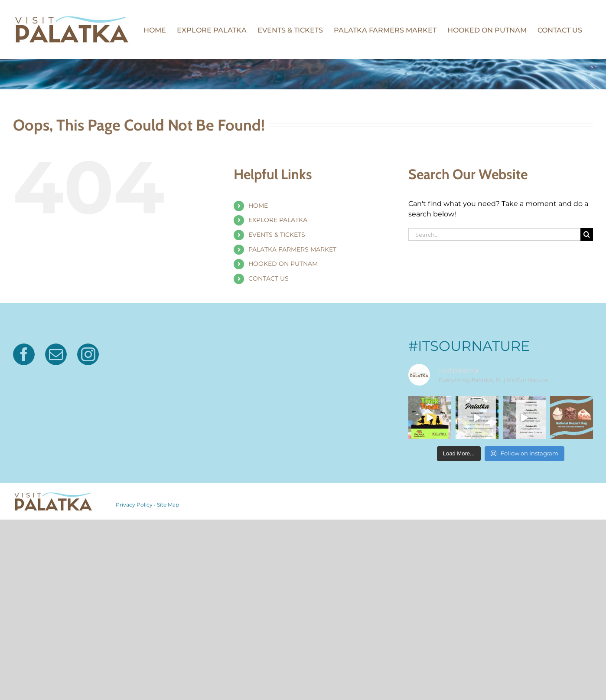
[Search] (587, 234)
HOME (258, 206)
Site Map (168, 505)
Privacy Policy (134, 505)
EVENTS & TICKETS (277, 235)
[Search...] (494, 234)
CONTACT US (269, 278)
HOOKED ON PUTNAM (283, 264)
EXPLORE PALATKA (278, 220)
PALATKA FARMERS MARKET (292, 249)
